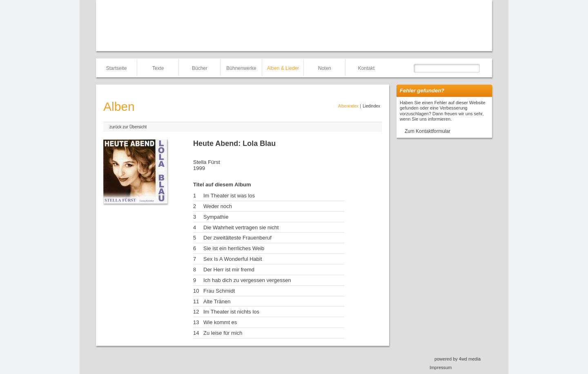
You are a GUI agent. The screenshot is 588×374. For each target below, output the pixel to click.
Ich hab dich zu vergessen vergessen (247, 280)
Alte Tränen (217, 301)
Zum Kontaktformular (428, 131)
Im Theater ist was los (229, 196)
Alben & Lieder (283, 68)
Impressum (441, 367)
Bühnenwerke (241, 68)
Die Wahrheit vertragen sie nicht (241, 227)
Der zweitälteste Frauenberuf (237, 238)
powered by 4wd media (458, 359)
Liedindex (371, 106)
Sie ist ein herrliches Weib (234, 248)
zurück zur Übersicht (128, 127)
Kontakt (366, 68)
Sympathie (216, 217)
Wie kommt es (220, 322)
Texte (158, 68)
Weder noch (218, 206)
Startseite (117, 68)
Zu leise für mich (223, 333)
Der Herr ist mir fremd (229, 270)
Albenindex (348, 106)
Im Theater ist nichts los (231, 312)
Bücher (200, 68)
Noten (325, 68)
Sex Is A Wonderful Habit (233, 259)
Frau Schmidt (219, 291)
